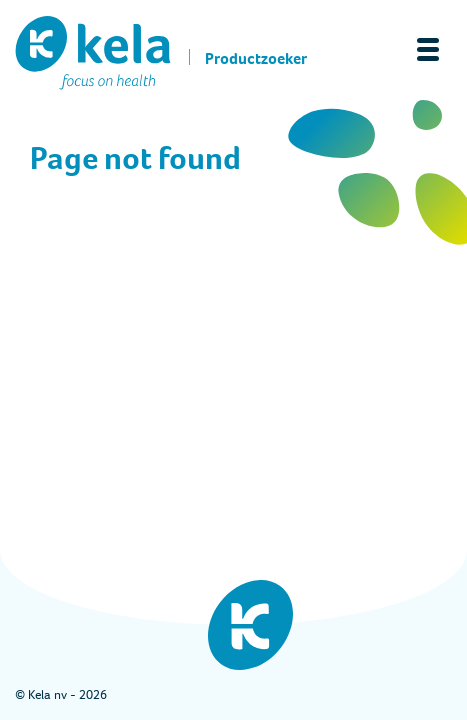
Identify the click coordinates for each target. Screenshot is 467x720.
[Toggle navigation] (428, 49)
